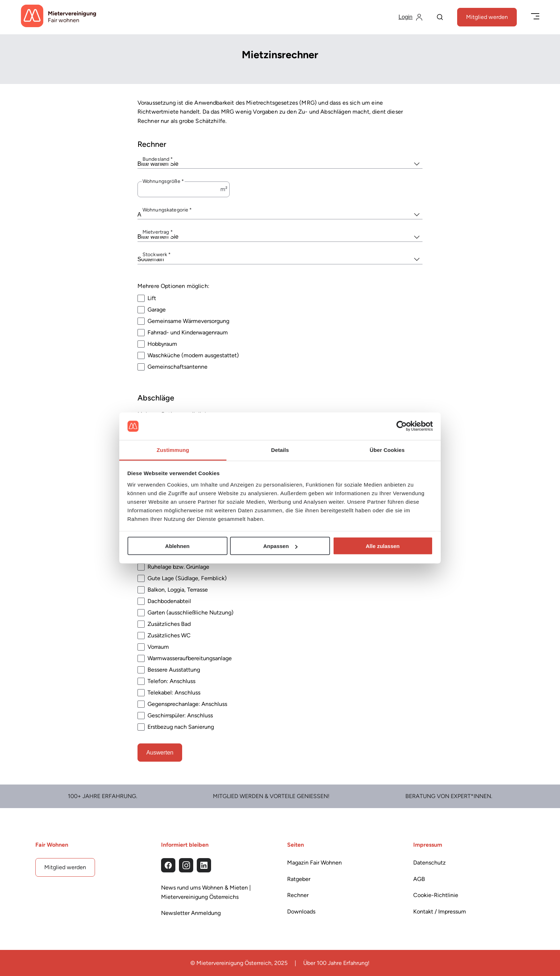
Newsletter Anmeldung (191, 913)
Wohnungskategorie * (167, 210)
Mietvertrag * (158, 232)
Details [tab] (280, 450)
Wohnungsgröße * (163, 181)
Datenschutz (429, 863)
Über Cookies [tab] (387, 450)
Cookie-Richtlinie (436, 895)
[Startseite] (59, 17)
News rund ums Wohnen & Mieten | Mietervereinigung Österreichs (206, 892)
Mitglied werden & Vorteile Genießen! (271, 796)
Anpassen (280, 546)
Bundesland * (158, 159)
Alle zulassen (383, 546)
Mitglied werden (487, 17)
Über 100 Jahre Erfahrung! (336, 963)
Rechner (298, 895)
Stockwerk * (157, 255)
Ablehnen (177, 546)
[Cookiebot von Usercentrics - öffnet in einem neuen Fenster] (402, 426)
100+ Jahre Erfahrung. (102, 796)
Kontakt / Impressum (440, 912)
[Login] (411, 17)
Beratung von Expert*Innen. (449, 796)
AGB (419, 879)
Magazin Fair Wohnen (314, 863)
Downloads (301, 912)
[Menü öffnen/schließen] (535, 17)
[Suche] (440, 18)
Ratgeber (299, 879)
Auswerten (160, 752)
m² (224, 189)
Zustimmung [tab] (173, 450)
